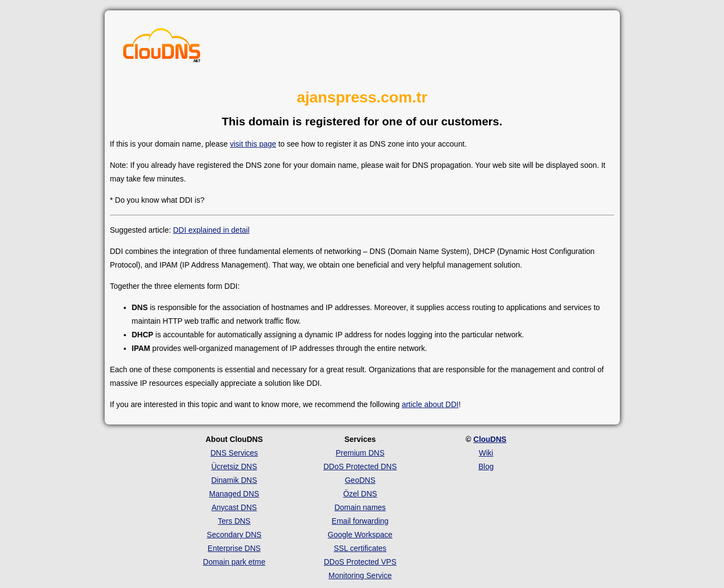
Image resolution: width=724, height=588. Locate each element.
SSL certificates (360, 548)
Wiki (486, 453)
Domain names (360, 507)
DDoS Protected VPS (360, 562)
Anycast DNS (234, 507)
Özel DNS (360, 494)
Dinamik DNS (234, 480)
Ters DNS (234, 521)
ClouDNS (490, 439)
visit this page (253, 144)
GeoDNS (360, 480)
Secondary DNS (234, 535)
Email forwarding (360, 521)
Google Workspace (360, 535)
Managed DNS (234, 494)
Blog (486, 466)
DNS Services (234, 453)
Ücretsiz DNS (234, 466)
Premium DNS (360, 453)
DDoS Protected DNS (360, 466)
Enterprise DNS (234, 548)
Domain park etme (234, 562)
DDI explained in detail (211, 230)
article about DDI (430, 404)
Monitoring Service (360, 575)
